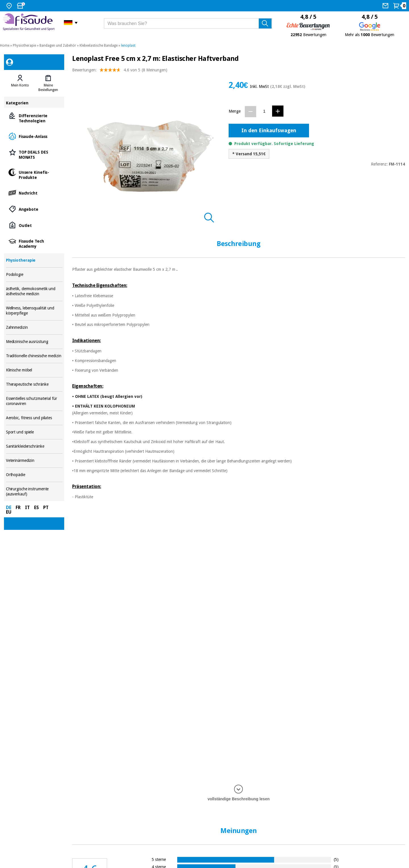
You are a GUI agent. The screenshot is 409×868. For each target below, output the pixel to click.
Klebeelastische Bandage (99, 46)
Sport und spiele (34, 432)
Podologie (34, 275)
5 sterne (159, 859)
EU (9, 512)
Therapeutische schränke (34, 384)
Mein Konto (20, 85)
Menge (235, 111)
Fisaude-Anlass (34, 136)
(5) (336, 859)
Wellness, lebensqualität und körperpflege (34, 311)
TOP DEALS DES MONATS (34, 154)
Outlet (34, 225)
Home (5, 46)
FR (18, 508)
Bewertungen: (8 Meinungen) (120, 71)
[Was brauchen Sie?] (188, 23)
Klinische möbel (34, 370)
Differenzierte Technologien (34, 118)
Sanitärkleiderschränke (34, 446)
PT (46, 508)
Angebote (34, 209)
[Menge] (264, 111)
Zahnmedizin (34, 327)
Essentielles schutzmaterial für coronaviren (34, 401)
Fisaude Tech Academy (34, 243)
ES (36, 508)
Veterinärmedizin (34, 461)
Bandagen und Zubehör (58, 46)
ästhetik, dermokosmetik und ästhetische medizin (34, 291)
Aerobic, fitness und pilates (34, 418)
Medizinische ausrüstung (34, 342)
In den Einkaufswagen (269, 130)
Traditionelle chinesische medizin (34, 356)
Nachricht (34, 193)
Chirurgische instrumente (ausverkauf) (34, 492)
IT (27, 508)
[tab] (20, 83)
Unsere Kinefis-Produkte (34, 174)
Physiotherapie (24, 46)
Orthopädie (34, 475)
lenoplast (128, 46)
